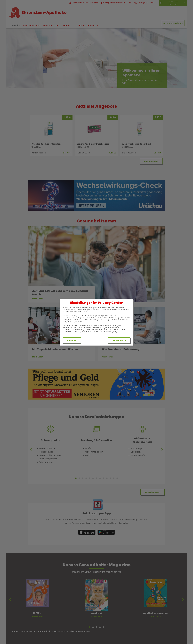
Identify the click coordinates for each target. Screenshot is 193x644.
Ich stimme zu (119, 340)
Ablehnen (72, 340)
